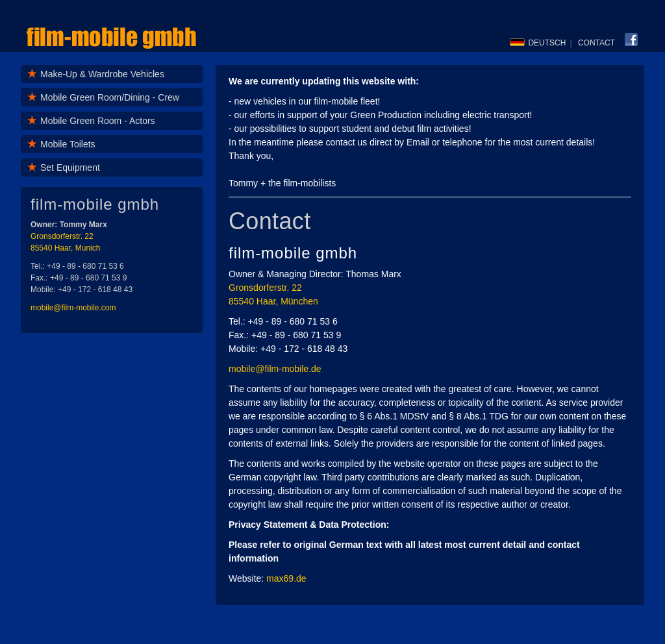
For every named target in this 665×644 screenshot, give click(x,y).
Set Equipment (70, 167)
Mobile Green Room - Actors (98, 121)
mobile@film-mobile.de (275, 369)
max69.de (286, 578)
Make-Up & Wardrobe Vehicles (102, 74)
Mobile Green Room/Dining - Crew (110, 97)
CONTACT (596, 43)
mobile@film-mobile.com (73, 308)
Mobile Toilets (68, 144)
